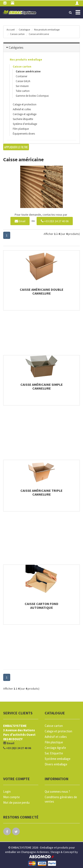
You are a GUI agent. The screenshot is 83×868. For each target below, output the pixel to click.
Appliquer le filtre (16, 147)
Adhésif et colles (22, 109)
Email (20, 221)
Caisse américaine (39, 34)
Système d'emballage (25, 124)
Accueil (11, 30)
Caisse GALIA (23, 81)
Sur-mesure (22, 86)
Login (7, 792)
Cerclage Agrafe (55, 748)
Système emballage (58, 759)
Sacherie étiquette (23, 119)
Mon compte (11, 797)
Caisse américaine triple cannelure (41, 492)
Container (21, 76)
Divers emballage (56, 764)
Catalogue (24, 30)
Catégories (16, 48)
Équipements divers (24, 134)
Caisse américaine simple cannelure (42, 386)
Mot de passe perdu (16, 803)
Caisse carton (17, 34)
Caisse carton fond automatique (41, 606)
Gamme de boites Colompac (32, 96)
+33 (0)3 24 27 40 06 (55, 221)
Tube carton (23, 91)
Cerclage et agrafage (25, 114)
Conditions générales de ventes (61, 799)
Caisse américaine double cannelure (42, 291)
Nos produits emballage (47, 30)
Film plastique (21, 129)
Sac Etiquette (54, 753)
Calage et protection (25, 104)
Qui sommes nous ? (57, 792)
